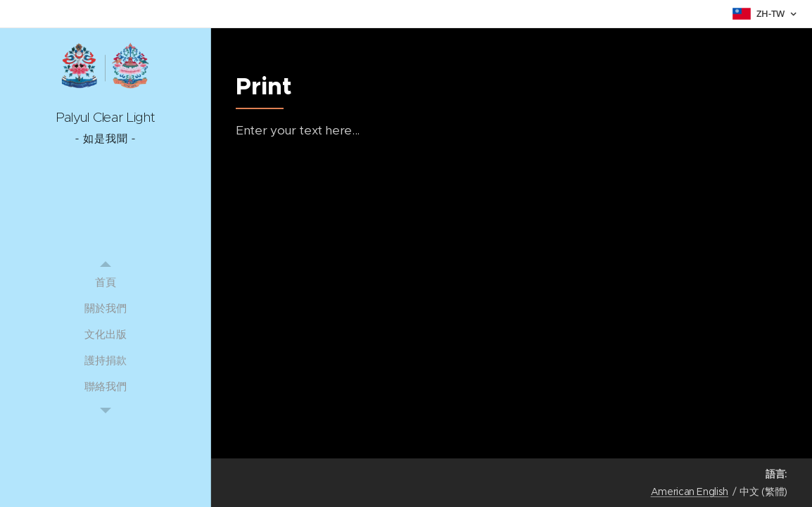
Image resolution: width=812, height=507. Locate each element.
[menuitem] (106, 282)
